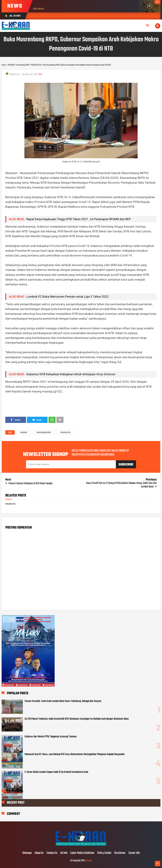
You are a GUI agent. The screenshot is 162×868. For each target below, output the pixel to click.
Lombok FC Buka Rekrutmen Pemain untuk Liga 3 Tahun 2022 (67, 297)
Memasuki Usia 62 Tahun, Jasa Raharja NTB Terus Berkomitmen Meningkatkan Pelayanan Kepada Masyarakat (75, 754)
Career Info (134, 853)
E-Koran (88, 861)
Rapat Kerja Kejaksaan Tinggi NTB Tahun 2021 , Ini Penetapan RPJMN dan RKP (79, 219)
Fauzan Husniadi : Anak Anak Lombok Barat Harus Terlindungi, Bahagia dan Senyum (63, 701)
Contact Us (52, 853)
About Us (39, 853)
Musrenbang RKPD (44, 433)
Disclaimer (120, 853)
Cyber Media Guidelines (82, 853)
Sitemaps (27, 853)
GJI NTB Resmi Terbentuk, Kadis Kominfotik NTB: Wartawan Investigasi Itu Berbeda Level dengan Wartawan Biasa (77, 719)
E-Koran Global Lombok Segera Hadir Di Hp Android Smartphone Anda (56, 772)
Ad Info (64, 853)
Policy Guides (104, 853)
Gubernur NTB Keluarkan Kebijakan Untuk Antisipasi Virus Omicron (71, 374)
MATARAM (24, 433)
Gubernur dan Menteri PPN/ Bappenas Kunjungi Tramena (51, 737)
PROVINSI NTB (66, 433)
